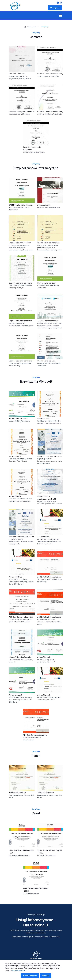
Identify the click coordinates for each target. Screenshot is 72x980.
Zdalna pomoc (55, 8)
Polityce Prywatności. (18, 970)
